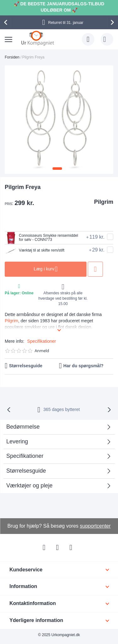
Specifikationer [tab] (25, 456)
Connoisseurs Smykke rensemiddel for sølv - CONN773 (41, 238)
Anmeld (42, 351)
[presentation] (7, 22)
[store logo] (38, 38)
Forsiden (12, 57)
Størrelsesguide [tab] (26, 471)
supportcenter (95, 526)
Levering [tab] (17, 441)
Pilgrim (104, 202)
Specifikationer (42, 341)
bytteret (62, 409)
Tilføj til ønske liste (95, 269)
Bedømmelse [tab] (23, 427)
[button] (57, 169)
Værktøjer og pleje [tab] (29, 486)
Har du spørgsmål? (83, 366)
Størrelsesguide (26, 366)
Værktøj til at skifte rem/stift (35, 251)
